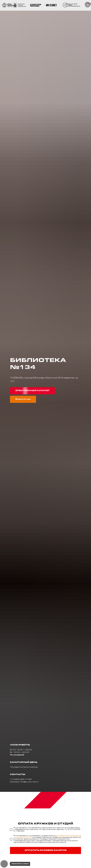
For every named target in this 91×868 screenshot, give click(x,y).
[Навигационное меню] (88, 5)
